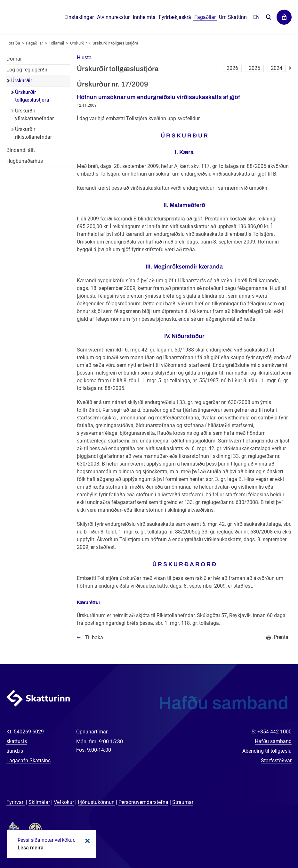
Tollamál (56, 43)
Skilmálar (39, 802)
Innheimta (144, 17)
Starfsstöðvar (276, 761)
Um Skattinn (233, 17)
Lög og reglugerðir (27, 70)
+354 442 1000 (274, 732)
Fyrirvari (16, 802)
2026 (232, 68)
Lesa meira (31, 848)
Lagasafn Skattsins (28, 761)
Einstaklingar (79, 17)
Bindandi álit (21, 150)
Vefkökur (64, 802)
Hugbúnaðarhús (25, 161)
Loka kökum (86, 841)
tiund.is (15, 751)
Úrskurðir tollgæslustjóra (115, 43)
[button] (84, 58)
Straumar (183, 802)
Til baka (94, 637)
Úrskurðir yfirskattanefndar (34, 115)
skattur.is (17, 741)
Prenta (281, 637)
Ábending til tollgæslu (267, 751)
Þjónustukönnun (96, 802)
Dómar (14, 59)
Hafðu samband (273, 741)
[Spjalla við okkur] (272, 842)
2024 (277, 68)
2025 (254, 68)
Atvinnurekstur (113, 17)
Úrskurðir (78, 43)
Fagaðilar (34, 43)
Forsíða (13, 43)
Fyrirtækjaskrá (175, 17)
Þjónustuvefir (284, 17)
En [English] (256, 17)
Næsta (290, 68)
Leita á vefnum (268, 17)
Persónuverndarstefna (143, 802)
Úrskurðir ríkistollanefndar (33, 133)
